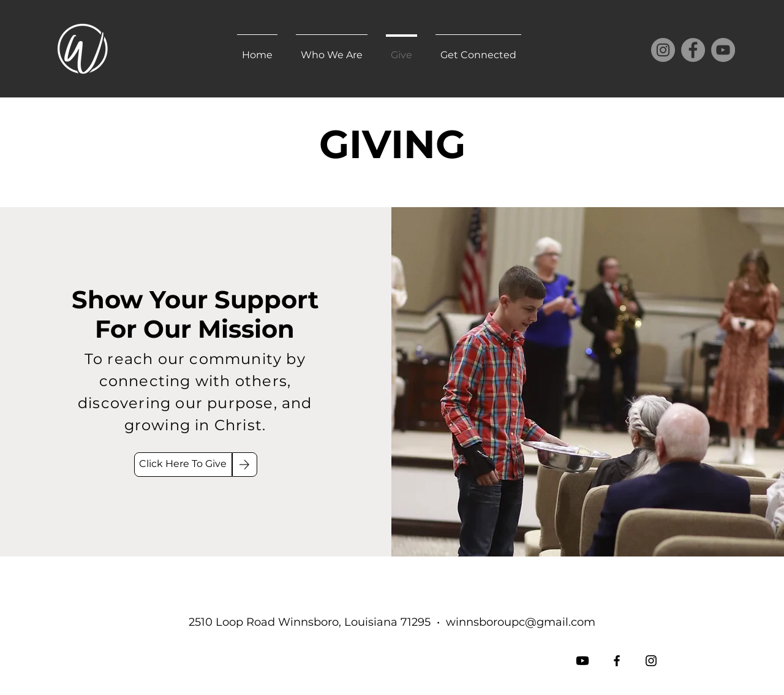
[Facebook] (693, 50)
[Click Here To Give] (183, 465)
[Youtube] (582, 661)
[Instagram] (663, 50)
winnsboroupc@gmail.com (521, 622)
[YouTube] (723, 50)
